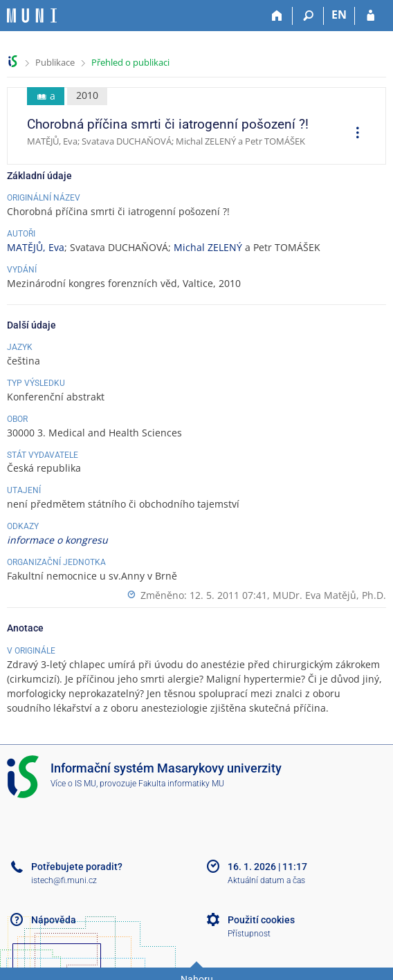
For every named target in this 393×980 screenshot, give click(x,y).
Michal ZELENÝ (208, 247)
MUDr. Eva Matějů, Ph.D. (329, 595)
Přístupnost (249, 934)
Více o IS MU (73, 784)
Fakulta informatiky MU (181, 784)
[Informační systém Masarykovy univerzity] (32, 16)
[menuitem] (353, 134)
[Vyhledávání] (308, 16)
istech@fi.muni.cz (64, 880)
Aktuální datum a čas (266, 880)
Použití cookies (261, 920)
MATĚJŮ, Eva (36, 247)
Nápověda (54, 920)
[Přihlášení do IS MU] (371, 16)
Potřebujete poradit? (77, 867)
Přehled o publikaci (130, 62)
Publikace (55, 62)
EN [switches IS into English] (339, 15)
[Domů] (277, 16)
